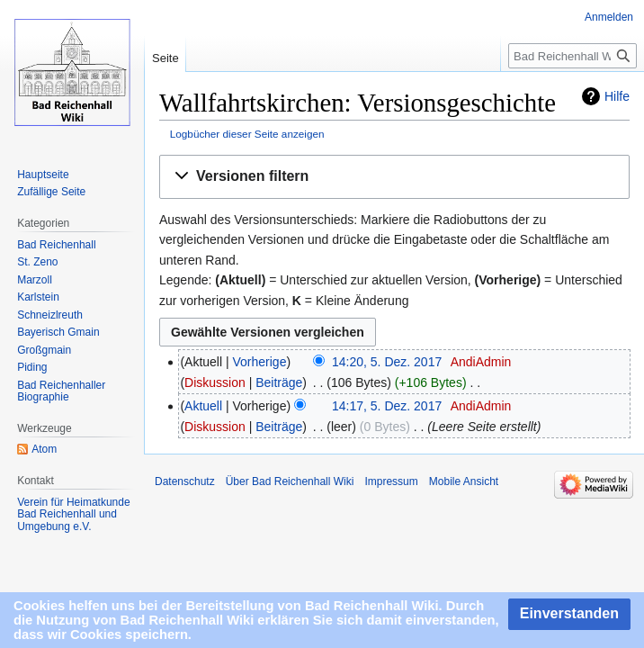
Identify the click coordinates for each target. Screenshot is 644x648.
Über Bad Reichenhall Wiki (290, 481)
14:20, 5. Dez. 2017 (387, 362)
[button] (394, 177)
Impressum (391, 481)
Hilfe (617, 96)
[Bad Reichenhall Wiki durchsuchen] (572, 56)
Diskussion (215, 382)
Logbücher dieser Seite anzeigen (247, 134)
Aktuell (203, 406)
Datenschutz (185, 481)
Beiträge (279, 382)
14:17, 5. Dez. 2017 (387, 406)
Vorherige (260, 362)
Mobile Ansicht (464, 481)
